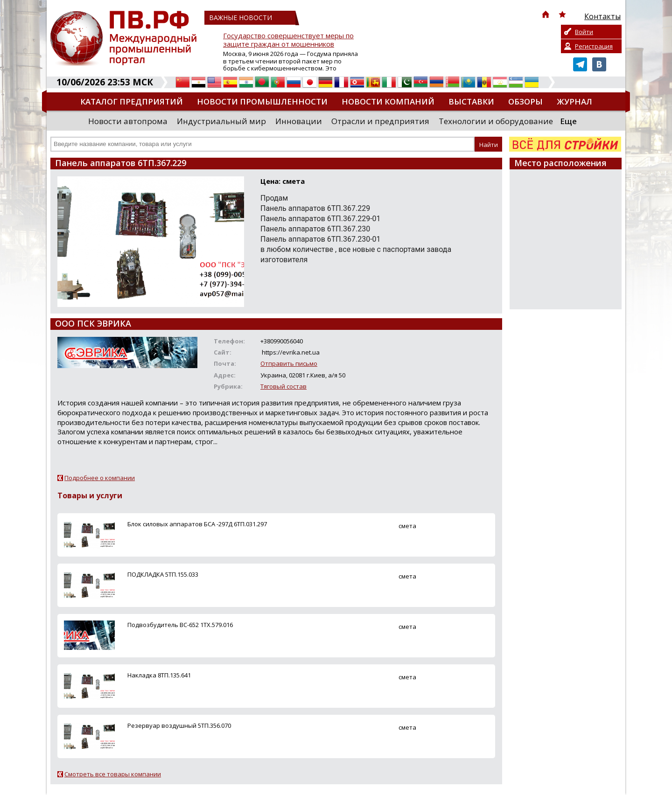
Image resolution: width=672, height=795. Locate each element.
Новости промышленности (262, 101)
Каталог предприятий (132, 101)
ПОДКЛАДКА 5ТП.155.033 (163, 574)
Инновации (299, 121)
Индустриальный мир (221, 121)
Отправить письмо (289, 363)
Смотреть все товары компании (113, 774)
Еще (568, 121)
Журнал (574, 101)
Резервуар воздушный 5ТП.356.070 (179, 725)
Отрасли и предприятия (380, 121)
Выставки (471, 101)
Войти (584, 32)
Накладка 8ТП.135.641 (159, 675)
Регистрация (594, 46)
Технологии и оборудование (496, 121)
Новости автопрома (128, 121)
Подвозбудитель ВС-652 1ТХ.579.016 (180, 625)
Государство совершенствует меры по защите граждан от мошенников (288, 40)
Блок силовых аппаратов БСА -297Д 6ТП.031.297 (197, 524)
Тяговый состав (283, 386)
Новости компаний (388, 101)
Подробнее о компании (100, 478)
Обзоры (525, 101)
